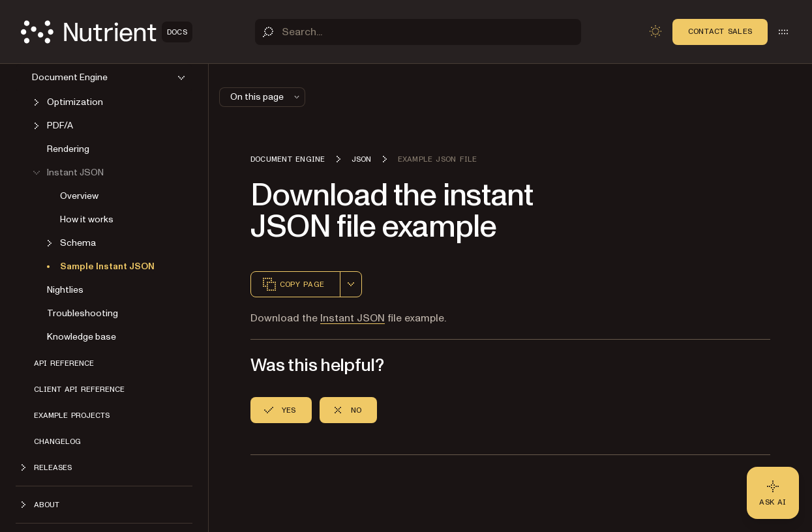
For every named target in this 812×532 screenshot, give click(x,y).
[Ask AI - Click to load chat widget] (773, 493)
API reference (64, 363)
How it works (87, 219)
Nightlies (65, 290)
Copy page (293, 284)
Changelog (57, 441)
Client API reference (79, 389)
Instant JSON (353, 318)
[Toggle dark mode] (655, 31)
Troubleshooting (83, 313)
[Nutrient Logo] (107, 32)
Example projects (72, 415)
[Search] (418, 32)
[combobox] (351, 284)
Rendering (68, 149)
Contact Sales (720, 31)
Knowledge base (82, 337)
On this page (266, 97)
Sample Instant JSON (107, 266)
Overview (79, 196)
